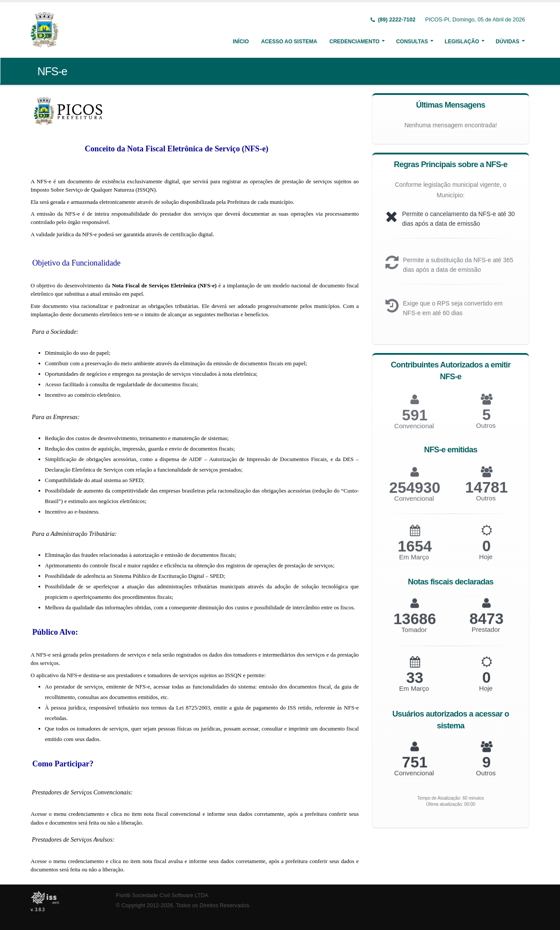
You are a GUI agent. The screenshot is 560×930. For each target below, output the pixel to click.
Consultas (412, 42)
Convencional (414, 505)
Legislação (462, 42)
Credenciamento (354, 42)
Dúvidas (507, 42)
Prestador (486, 635)
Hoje (486, 563)
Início (241, 42)
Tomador (414, 635)
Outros (486, 432)
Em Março (414, 563)
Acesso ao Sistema (289, 42)
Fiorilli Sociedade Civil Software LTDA (162, 895)
